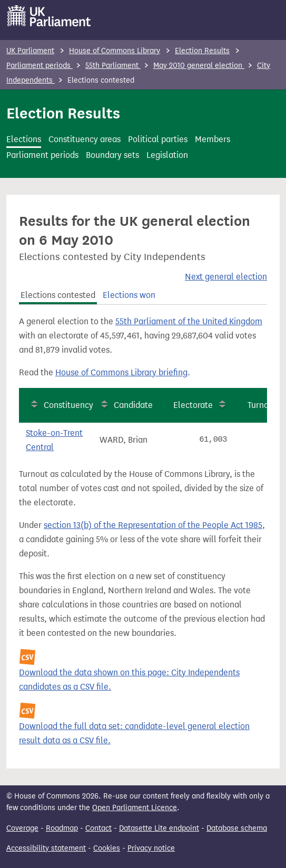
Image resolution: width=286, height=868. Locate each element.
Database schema (237, 828)
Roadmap (62, 828)
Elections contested (58, 295)
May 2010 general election (199, 66)
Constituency (68, 405)
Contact (98, 828)
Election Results (202, 51)
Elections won (129, 295)
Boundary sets (112, 155)
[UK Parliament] (49, 16)
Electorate (193, 405)
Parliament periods (40, 66)
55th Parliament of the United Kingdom (189, 321)
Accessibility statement (46, 848)
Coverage (22, 828)
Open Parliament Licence (135, 808)
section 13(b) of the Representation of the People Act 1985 (153, 525)
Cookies (107, 848)
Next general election (226, 277)
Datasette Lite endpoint (159, 828)
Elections (24, 139)
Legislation (167, 155)
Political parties (158, 139)
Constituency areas (85, 139)
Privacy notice (151, 848)
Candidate (133, 405)
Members (213, 139)
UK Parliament (30, 51)
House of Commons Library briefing (121, 372)
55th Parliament (113, 66)
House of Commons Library (115, 51)
